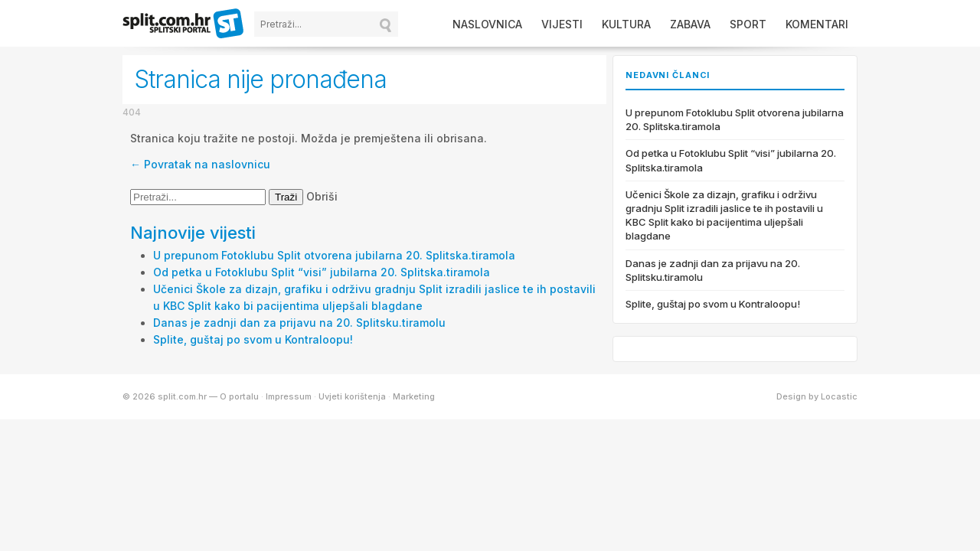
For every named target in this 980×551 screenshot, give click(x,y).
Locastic (839, 396)
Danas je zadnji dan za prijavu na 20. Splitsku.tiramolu (299, 323)
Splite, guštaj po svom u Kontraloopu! (253, 339)
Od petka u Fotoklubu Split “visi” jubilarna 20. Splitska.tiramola (322, 272)
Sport (748, 24)
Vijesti (562, 24)
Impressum (289, 396)
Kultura (626, 24)
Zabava (690, 24)
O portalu (239, 396)
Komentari (817, 24)
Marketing (414, 396)
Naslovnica (487, 24)
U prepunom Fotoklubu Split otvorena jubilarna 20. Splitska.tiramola (334, 255)
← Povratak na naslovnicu (200, 164)
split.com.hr (184, 24)
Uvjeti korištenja (352, 396)
